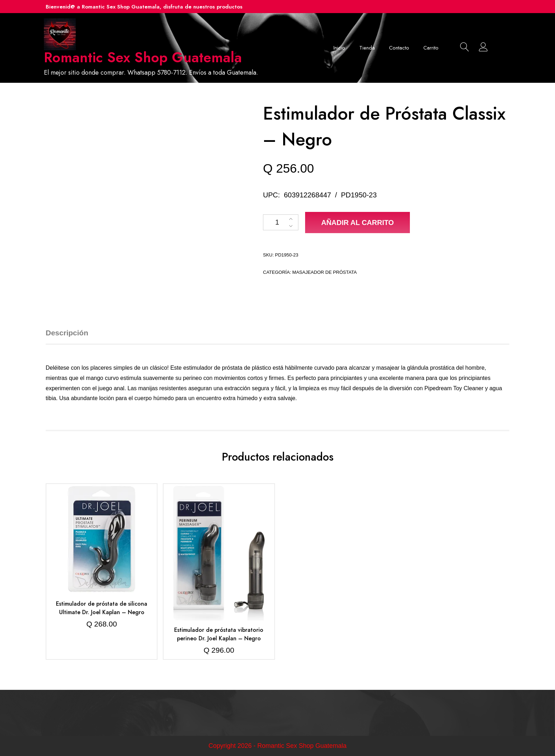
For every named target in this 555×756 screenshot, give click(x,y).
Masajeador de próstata (325, 272)
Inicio (339, 48)
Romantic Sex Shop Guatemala (143, 57)
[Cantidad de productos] (281, 222)
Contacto (399, 48)
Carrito (431, 48)
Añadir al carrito (357, 223)
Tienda (367, 48)
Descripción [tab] (67, 333)
